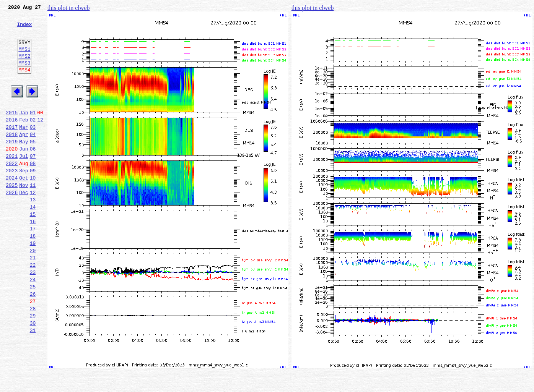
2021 (12, 181)
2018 (12, 156)
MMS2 (24, 66)
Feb (24, 139)
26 (33, 341)
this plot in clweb (69, 8)
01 (33, 131)
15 (33, 248)
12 (40, 139)
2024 (12, 206)
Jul (24, 181)
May (24, 164)
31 (33, 383)
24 (33, 324)
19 (33, 282)
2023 (12, 198)
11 (33, 215)
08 (33, 190)
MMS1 (24, 58)
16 (33, 257)
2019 (12, 164)
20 (33, 290)
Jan (24, 131)
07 (33, 181)
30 (33, 374)
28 (33, 358)
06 (33, 173)
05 (33, 164)
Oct (24, 206)
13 (33, 232)
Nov (24, 215)
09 (33, 198)
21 (33, 299)
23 (33, 316)
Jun (24, 173)
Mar (24, 147)
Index (24, 29)
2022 (12, 190)
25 (33, 332)
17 (33, 265)
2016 (12, 139)
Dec (24, 223)
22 (33, 307)
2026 (12, 223)
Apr (24, 156)
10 (33, 206)
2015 (12, 131)
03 (33, 147)
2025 (12, 215)
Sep (24, 198)
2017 (12, 147)
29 (33, 366)
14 (33, 240)
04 (33, 156)
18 (33, 274)
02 (33, 139)
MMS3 (24, 74)
